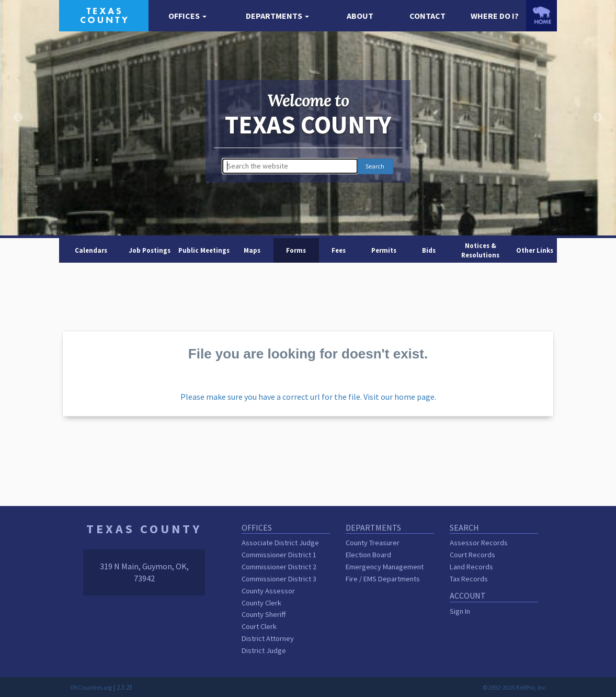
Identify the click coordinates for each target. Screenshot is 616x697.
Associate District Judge (280, 543)
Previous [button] (18, 118)
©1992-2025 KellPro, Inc (514, 688)
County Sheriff (264, 614)
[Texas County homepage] (104, 15)
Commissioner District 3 (279, 579)
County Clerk (261, 603)
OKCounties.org (91, 688)
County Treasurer (373, 543)
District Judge (264, 650)
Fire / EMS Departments (383, 579)
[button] (187, 16)
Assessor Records (479, 543)
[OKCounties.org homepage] (541, 15)
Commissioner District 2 (279, 567)
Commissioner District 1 (279, 555)
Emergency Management (385, 567)
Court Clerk (259, 626)
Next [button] (598, 118)
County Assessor (268, 591)
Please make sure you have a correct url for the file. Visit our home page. (308, 397)
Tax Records (469, 579)
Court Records (472, 555)
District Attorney (268, 638)
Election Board (368, 555)
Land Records (471, 567)
